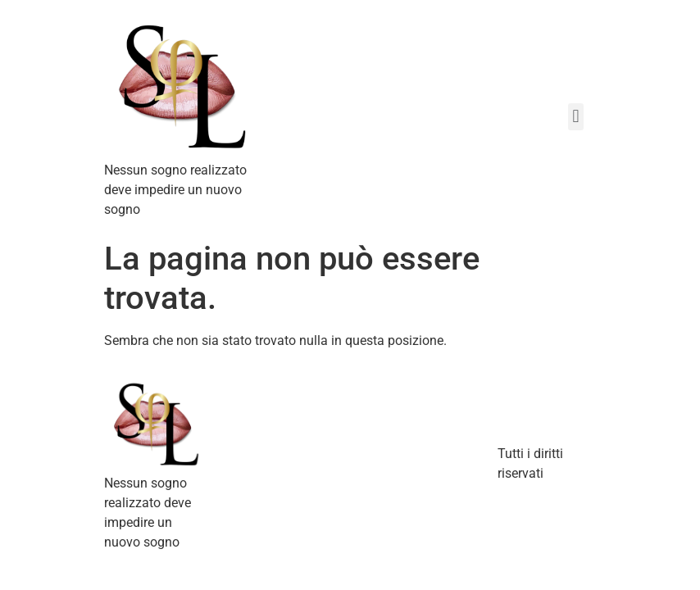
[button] (576, 117)
